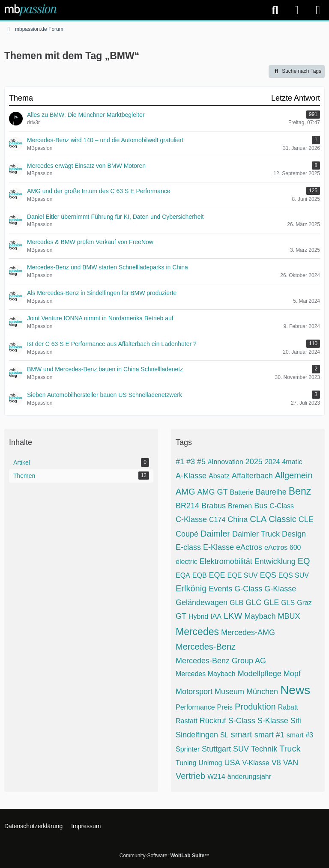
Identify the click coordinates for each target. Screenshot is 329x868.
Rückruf (213, 721)
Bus (261, 506)
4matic (292, 462)
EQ (304, 561)
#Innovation (226, 462)
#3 (191, 462)
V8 (276, 763)
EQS (268, 575)
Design (294, 534)
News (295, 690)
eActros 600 (283, 547)
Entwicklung (275, 561)
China (238, 519)
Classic (282, 519)
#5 (201, 462)
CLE (306, 519)
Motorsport (194, 692)
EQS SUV (294, 575)
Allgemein (294, 475)
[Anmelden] (296, 10)
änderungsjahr (249, 777)
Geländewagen (202, 603)
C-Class (282, 506)
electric (187, 562)
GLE (271, 603)
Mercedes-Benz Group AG (221, 661)
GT (181, 616)
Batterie (242, 492)
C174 (217, 520)
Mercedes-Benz (206, 647)
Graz (304, 603)
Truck (290, 749)
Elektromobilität (226, 561)
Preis (225, 707)
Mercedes (197, 632)
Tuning (186, 763)
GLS (288, 603)
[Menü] (318, 10)
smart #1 (269, 735)
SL (224, 735)
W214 (216, 777)
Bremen (240, 506)
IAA (216, 616)
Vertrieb (190, 776)
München (262, 692)
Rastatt (187, 721)
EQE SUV (243, 575)
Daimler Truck (256, 534)
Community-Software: (164, 856)
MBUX (289, 616)
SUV (241, 749)
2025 (254, 462)
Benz (300, 491)
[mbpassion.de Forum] (31, 10)
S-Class (242, 721)
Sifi (296, 721)
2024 (272, 462)
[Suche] (275, 10)
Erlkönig (191, 588)
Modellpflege (260, 674)
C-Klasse (191, 519)
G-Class (248, 589)
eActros (249, 547)
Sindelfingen (197, 735)
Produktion (255, 707)
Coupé (187, 534)
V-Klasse (256, 763)
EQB (200, 575)
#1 (180, 462)
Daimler (215, 534)
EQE (217, 575)
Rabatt (288, 707)
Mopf (292, 674)
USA (232, 763)
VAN (291, 763)
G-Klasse (280, 589)
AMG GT (213, 492)
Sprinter (188, 749)
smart (242, 734)
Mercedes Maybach (206, 674)
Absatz (219, 476)
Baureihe (271, 492)
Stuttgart (216, 749)
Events (220, 589)
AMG (185, 492)
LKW (233, 616)
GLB (236, 603)
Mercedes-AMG (248, 632)
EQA (183, 575)
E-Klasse (218, 547)
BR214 (187, 506)
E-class (188, 547)
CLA (258, 519)
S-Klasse (273, 721)
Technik (264, 749)
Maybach (260, 616)
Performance (195, 707)
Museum (229, 692)
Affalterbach (252, 476)
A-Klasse (191, 476)
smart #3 (300, 735)
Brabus (214, 506)
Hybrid (198, 616)
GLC (253, 603)
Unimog (210, 763)
